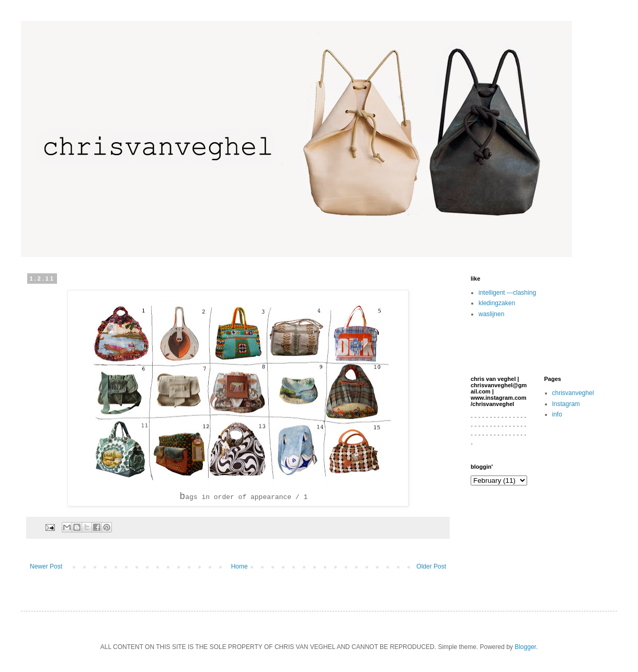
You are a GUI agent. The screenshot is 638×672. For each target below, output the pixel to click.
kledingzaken (497, 303)
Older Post (431, 566)
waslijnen (491, 314)
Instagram (566, 404)
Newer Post (46, 566)
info (557, 414)
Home (240, 566)
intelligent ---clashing (507, 293)
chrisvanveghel (573, 393)
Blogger (525, 647)
